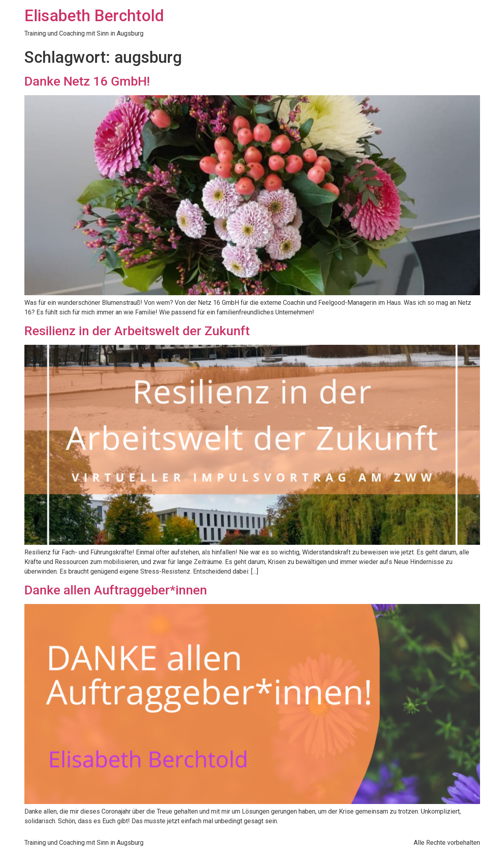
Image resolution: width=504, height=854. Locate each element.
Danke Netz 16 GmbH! (87, 81)
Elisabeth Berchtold (94, 16)
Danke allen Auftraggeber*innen (116, 590)
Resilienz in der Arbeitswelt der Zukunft (137, 331)
